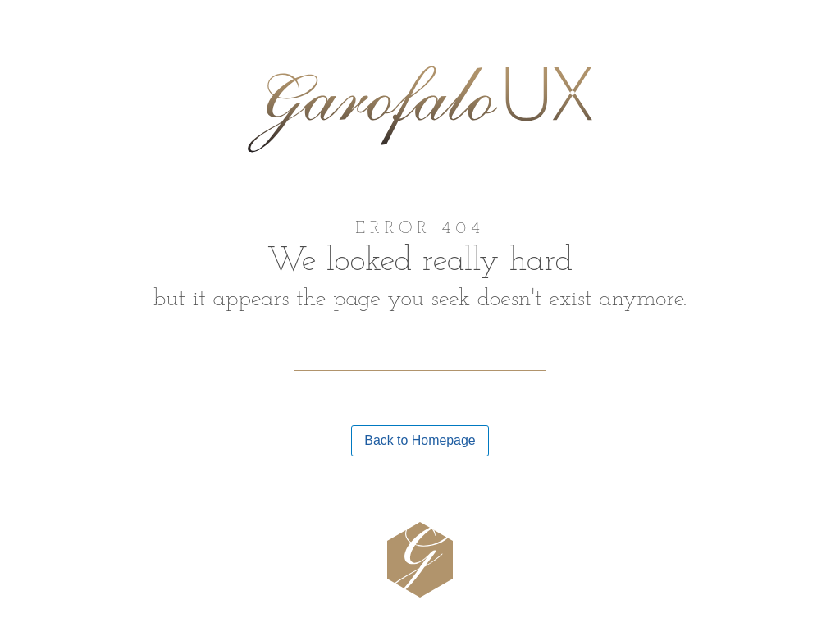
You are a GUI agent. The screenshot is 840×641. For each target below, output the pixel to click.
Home (44, 32)
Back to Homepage (420, 440)
